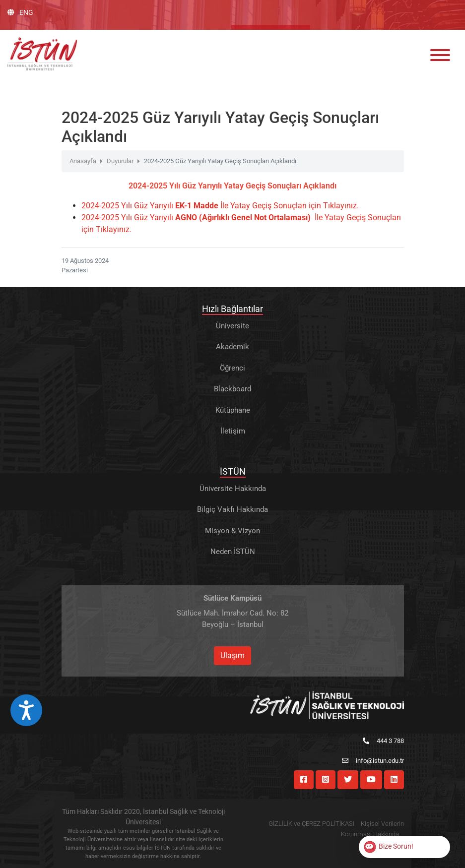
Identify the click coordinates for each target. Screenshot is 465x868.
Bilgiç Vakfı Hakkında (232, 509)
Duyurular (120, 161)
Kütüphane (233, 410)
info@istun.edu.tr (373, 761)
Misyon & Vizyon (232, 531)
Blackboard (232, 389)
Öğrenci (232, 368)
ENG (20, 12)
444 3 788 (383, 741)
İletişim (233, 431)
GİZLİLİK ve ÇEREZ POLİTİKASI (311, 824)
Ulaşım (232, 655)
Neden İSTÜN (233, 552)
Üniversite (232, 326)
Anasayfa (83, 161)
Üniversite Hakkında (233, 489)
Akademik (232, 347)
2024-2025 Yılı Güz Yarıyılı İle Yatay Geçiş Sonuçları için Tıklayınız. (220, 206)
